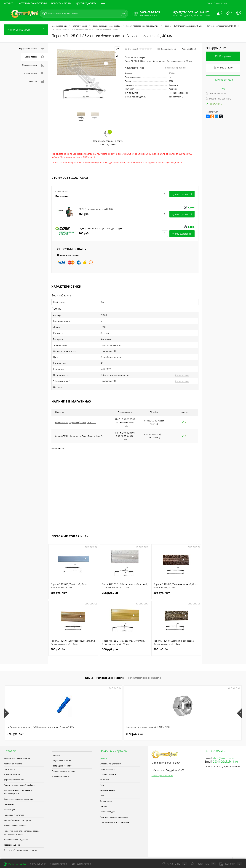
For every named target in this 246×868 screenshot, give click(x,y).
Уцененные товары (61, 770)
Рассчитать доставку (218, 99)
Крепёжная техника (13, 757)
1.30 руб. (111, 727)
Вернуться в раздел (31, 49)
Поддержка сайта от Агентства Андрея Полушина (29, 855)
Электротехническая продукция (19, 792)
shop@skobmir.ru (224, 752)
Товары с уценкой (12, 838)
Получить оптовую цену (223, 81)
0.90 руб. (15, 727)
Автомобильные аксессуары (17, 814)
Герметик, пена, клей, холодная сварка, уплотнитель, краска (22, 826)
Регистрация (220, 3)
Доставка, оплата (86, 4)
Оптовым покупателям (33, 4)
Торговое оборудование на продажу (20, 843)
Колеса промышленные (15, 819)
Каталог (8, 4)
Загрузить (174, 85)
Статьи (103, 789)
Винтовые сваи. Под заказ (16, 833)
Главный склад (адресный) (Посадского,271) (76, 416)
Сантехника (9, 798)
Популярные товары (61, 754)
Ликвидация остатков (14, 808)
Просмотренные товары (145, 671)
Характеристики (33, 65)
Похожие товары (33, 74)
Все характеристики (175, 68)
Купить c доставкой (182, 195)
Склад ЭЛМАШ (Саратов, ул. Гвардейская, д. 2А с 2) (79, 429)
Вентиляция (9, 803)
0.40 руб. (206, 727)
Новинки (56, 748)
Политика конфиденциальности (114, 810)
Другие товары (177, 370)
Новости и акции (61, 4)
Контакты (104, 773)
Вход (209, 3)
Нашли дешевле (216, 94)
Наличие (37, 82)
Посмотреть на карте (162, 769)
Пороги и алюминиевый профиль (19, 778)
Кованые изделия (12, 768)
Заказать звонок (148, 16)
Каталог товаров (26, 30)
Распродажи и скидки (62, 759)
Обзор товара (34, 57)
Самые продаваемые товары (105, 671)
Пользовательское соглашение (114, 816)
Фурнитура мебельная (14, 773)
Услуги (103, 778)
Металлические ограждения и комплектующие (18, 785)
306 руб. (73, 588)
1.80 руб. (158, 727)
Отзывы (103, 800)
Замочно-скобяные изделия (17, 752)
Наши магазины (107, 784)
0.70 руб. (63, 727)
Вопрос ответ (106, 794)
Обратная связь (15, 864)
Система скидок (107, 805)
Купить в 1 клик (223, 68)
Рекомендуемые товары (63, 764)
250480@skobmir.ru (225, 755)
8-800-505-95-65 (38, 864)
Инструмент (9, 762)
